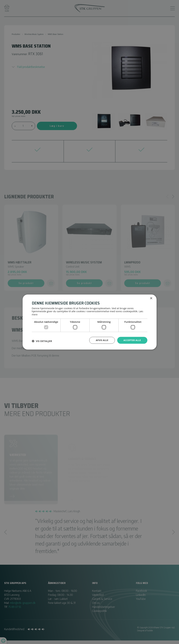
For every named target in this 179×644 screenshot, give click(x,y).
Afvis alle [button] (100, 340)
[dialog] (89, 322)
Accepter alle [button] (132, 340)
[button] (42, 341)
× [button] (151, 298)
